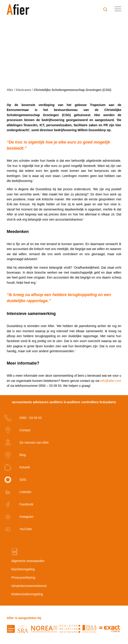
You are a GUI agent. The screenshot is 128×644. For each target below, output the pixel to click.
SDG (15, 480)
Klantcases (23, 90)
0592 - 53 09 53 (23, 418)
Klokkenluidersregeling (27, 594)
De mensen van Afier (27, 443)
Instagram (19, 517)
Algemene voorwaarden (28, 561)
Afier (10, 90)
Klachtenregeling (23, 569)
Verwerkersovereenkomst (29, 586)
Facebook (19, 505)
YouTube (18, 529)
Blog (15, 455)
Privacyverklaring (23, 578)
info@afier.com (111, 381)
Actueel (17, 467)
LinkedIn (18, 492)
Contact (17, 430)
